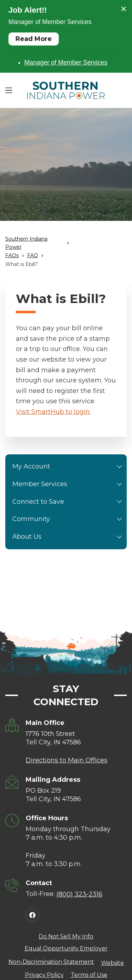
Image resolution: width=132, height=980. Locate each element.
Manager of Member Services (66, 62)
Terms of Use (89, 975)
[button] (119, 467)
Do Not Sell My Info (66, 936)
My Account (69, 467)
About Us (69, 537)
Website (112, 963)
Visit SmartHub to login (53, 412)
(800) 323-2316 (79, 894)
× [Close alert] (124, 9)
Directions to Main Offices (67, 760)
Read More (34, 39)
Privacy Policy (44, 975)
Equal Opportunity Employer (66, 948)
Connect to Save (69, 502)
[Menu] (9, 90)
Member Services (69, 484)
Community (69, 519)
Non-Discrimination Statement (51, 962)
